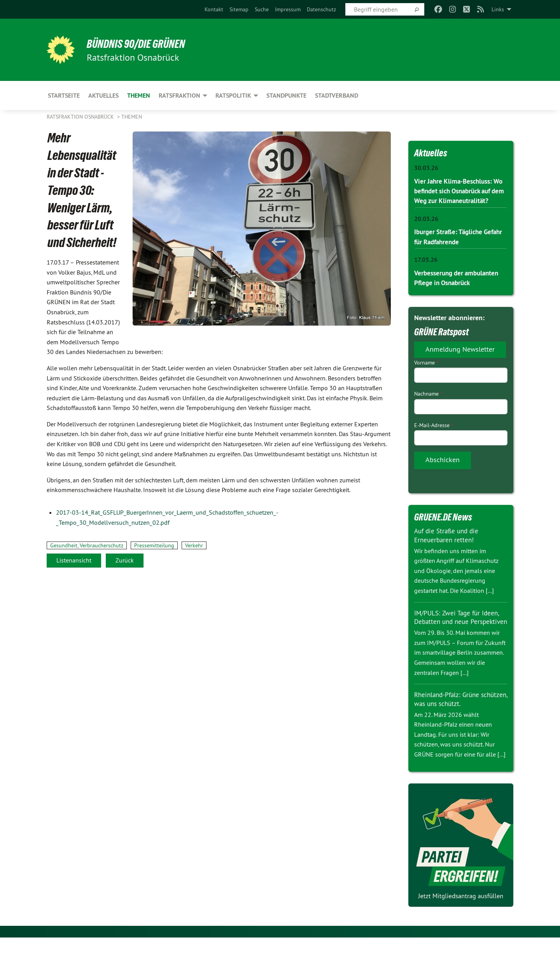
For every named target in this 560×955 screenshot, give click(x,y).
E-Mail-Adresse (434, 434)
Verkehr (194, 545)
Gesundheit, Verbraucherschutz (87, 545)
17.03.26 (426, 269)
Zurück (125, 560)
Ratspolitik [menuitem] (233, 95)
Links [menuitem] (498, 9)
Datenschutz (321, 9)
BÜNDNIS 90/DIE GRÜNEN (143, 44)
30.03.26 (426, 168)
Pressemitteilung (154, 545)
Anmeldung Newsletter (460, 358)
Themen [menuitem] (139, 95)
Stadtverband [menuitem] (337, 95)
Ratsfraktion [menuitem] (179, 95)
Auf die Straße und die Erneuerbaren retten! (448, 545)
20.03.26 (426, 228)
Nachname (428, 403)
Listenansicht (74, 560)
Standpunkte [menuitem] (286, 95)
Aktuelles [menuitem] (103, 95)
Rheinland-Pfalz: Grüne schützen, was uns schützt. (454, 717)
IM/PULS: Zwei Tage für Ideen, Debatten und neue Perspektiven (459, 631)
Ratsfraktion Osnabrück (81, 117)
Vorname (426, 372)
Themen (132, 117)
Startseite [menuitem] (64, 95)
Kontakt (214, 9)
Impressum (288, 9)
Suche (262, 9)
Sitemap (239, 9)
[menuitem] (214, 9)
